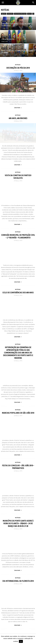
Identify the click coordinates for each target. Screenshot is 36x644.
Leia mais (18, 108)
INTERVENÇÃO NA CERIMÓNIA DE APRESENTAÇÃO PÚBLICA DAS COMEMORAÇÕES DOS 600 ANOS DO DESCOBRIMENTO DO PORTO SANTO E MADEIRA (18, 353)
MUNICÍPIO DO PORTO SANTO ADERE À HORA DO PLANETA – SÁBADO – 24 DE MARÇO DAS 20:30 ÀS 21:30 (18, 523)
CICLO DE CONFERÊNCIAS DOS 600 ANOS (18, 292)
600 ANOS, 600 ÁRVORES (18, 118)
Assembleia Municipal (20, 14)
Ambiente (10, 14)
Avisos (29, 14)
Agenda (4, 14)
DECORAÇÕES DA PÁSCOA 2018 (18, 68)
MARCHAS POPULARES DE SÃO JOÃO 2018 (18, 413)
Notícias (4, 21)
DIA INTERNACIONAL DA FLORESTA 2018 (18, 581)
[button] (33, 3)
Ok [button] (21, 641)
